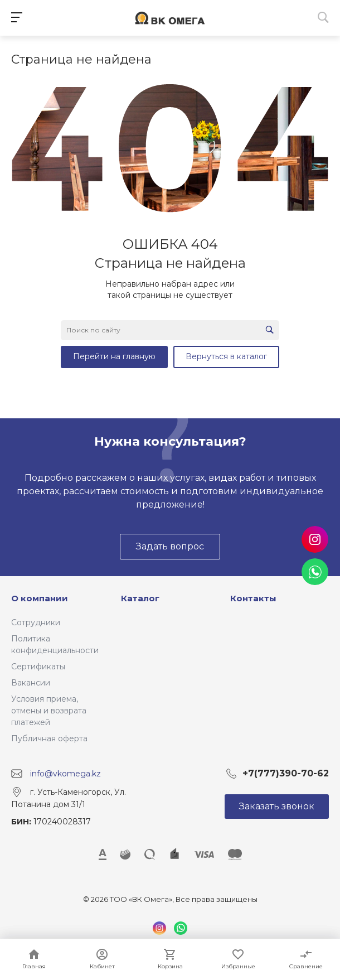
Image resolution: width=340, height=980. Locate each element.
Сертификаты (38, 667)
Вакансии (31, 683)
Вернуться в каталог (226, 356)
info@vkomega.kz (65, 774)
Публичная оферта (49, 738)
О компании (40, 598)
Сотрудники (36, 622)
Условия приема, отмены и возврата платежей (49, 711)
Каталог (140, 598)
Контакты (253, 598)
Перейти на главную (114, 356)
